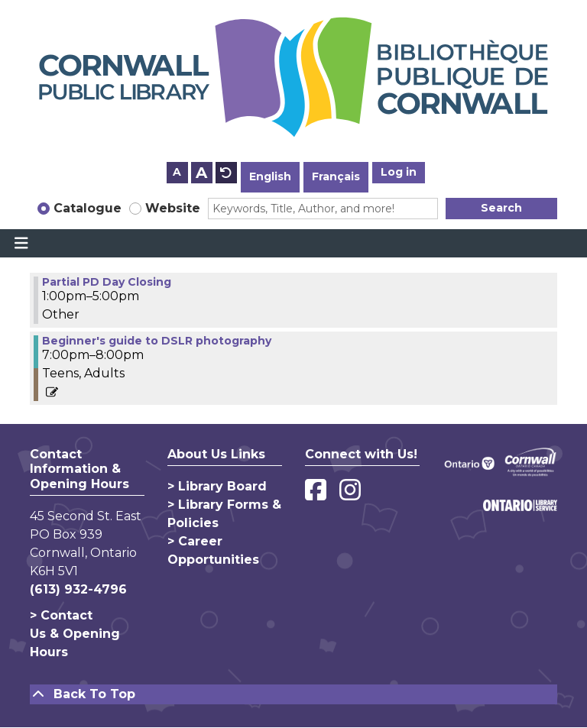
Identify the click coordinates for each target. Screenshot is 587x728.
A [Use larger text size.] (201, 173)
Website (173, 208)
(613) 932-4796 (78, 589)
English (270, 176)
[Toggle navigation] (21, 244)
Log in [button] (399, 172)
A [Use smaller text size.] (177, 172)
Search (501, 208)
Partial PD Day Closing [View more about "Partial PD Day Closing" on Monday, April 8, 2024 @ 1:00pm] (107, 282)
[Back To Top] (293, 694)
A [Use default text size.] (226, 173)
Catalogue (88, 208)
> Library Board (217, 486)
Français (336, 176)
